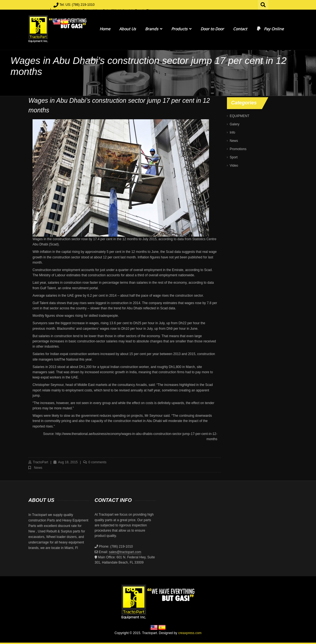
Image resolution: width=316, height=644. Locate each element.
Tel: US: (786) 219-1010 (77, 5)
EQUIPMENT (239, 116)
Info (232, 132)
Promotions (238, 149)
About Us (128, 29)
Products (181, 29)
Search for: (263, 4)
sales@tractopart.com (125, 552)
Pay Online (270, 29)
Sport (234, 157)
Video (234, 166)
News (38, 468)
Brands (154, 29)
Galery (235, 124)
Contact (240, 29)
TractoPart (41, 462)
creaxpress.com (190, 633)
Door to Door (212, 29)
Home (105, 29)
